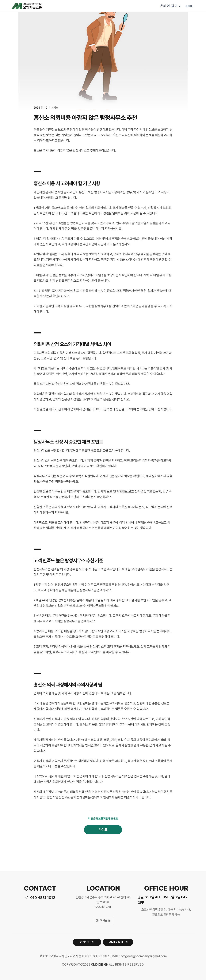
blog (189, 6)
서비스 (55, 108)
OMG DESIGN (99, 965)
